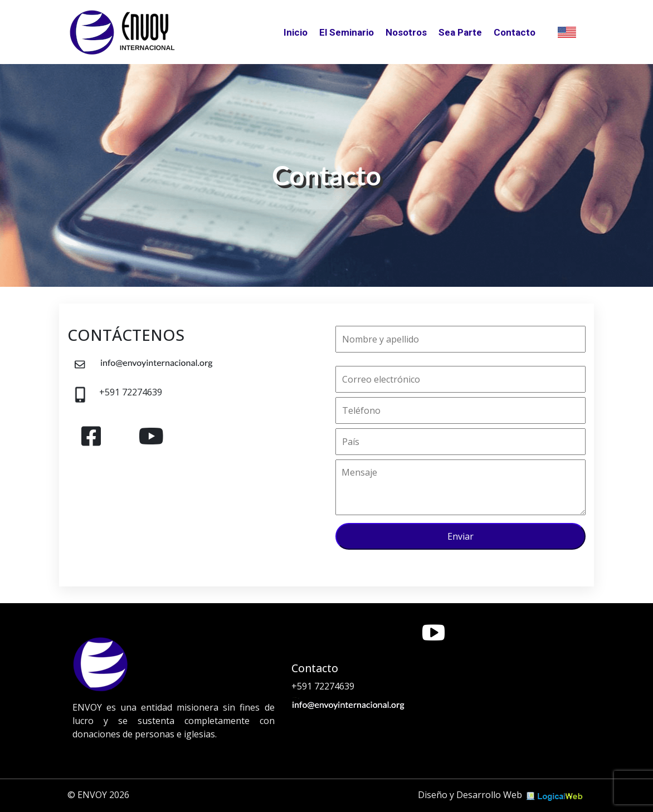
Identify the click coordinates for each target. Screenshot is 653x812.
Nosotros (406, 32)
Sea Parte (460, 32)
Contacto (515, 32)
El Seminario (347, 32)
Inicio (296, 32)
